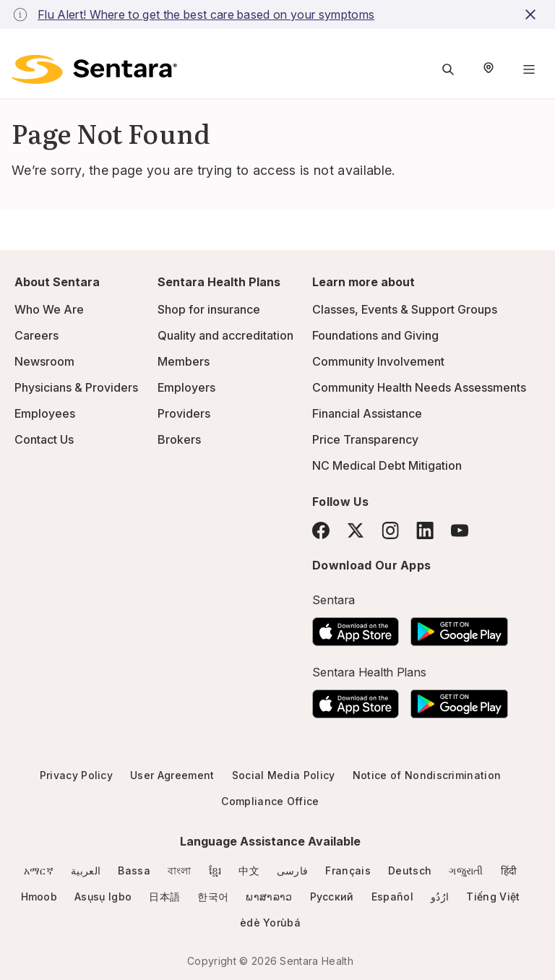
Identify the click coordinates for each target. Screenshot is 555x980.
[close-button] (533, 14)
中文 (249, 871)
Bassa (134, 871)
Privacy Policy (76, 775)
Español (392, 897)
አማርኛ (39, 871)
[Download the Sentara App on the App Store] (356, 627)
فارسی (293, 871)
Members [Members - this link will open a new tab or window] (184, 361)
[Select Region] (489, 69)
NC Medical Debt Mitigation (387, 465)
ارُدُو (440, 897)
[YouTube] (460, 530)
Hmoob (39, 897)
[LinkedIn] (425, 530)
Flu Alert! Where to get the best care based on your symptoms (206, 14)
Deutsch (410, 871)
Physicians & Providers (76, 387)
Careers (36, 335)
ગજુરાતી (466, 871)
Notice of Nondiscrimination (427, 775)
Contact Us (44, 439)
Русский (332, 897)
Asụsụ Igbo (103, 897)
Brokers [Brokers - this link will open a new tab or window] (179, 439)
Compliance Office (270, 801)
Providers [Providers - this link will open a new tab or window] (184, 413)
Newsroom (44, 361)
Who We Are (49, 309)
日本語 (164, 897)
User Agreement (172, 775)
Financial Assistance (367, 413)
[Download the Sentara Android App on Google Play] (459, 627)
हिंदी (509, 871)
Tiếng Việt (493, 897)
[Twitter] (356, 530)
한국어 (213, 897)
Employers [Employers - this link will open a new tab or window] (186, 387)
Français (348, 871)
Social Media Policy (284, 775)
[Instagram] (390, 530)
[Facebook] (321, 530)
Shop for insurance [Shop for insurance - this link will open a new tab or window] (209, 309)
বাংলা (180, 871)
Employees (45, 413)
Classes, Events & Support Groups (405, 309)
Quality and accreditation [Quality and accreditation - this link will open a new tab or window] (225, 335)
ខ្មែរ (215, 871)
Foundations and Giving (375, 335)
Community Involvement (378, 361)
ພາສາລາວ (269, 897)
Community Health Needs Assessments (419, 387)
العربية (86, 871)
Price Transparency (365, 439)
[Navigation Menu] (529, 69)
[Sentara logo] (94, 69)
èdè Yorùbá (270, 923)
